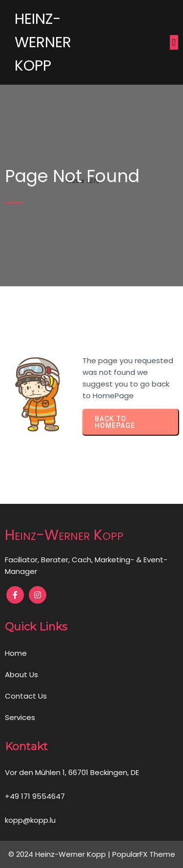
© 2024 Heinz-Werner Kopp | (60, 854)
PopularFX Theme (144, 854)
